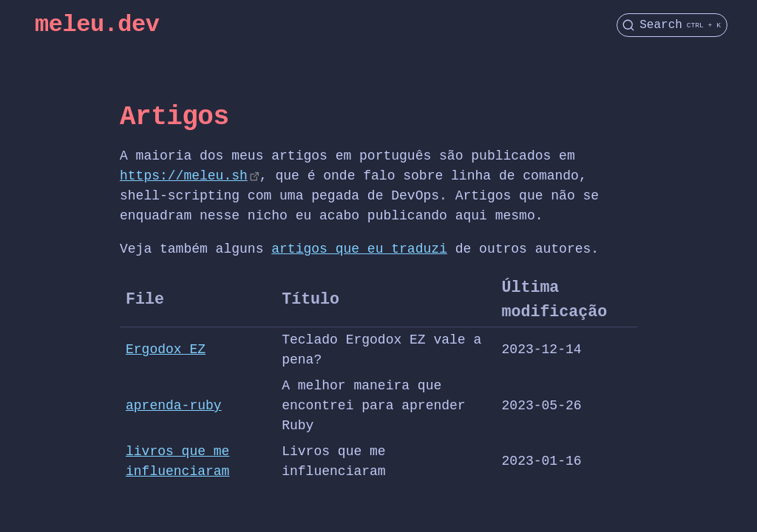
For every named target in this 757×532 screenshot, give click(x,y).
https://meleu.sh (184, 176)
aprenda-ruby (174, 406)
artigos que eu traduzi (359, 249)
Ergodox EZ (166, 349)
